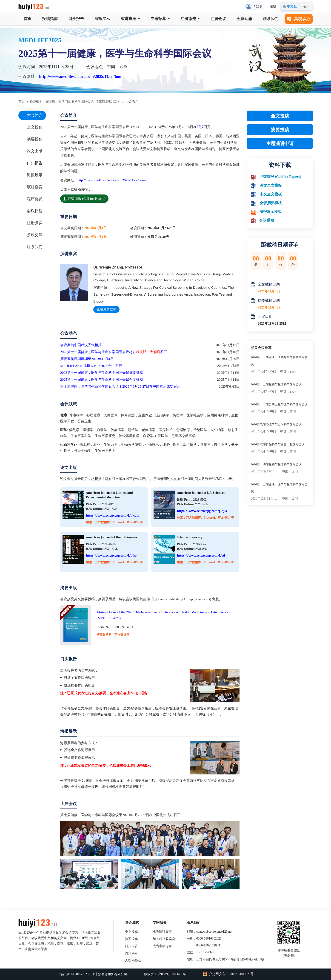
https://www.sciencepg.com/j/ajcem (113, 516)
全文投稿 (35, 127)
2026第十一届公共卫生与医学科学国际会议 (279, 404)
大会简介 (35, 115)
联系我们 (271, 19)
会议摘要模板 (271, 203)
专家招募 (160, 19)
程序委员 (35, 199)
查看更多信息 (106, 309)
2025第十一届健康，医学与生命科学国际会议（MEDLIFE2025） (75, 101)
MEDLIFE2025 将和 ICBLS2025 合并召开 (91, 366)
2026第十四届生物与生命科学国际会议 (276, 464)
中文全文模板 (271, 194)
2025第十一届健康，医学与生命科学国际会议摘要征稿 (102, 373)
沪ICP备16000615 (170, 974)
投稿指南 (50, 19)
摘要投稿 (35, 139)
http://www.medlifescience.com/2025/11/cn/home (82, 77)
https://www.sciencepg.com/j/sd (201, 556)
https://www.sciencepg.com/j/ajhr (111, 556)
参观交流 (35, 235)
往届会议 (218, 19)
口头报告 (76, 19)
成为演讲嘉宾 (162, 932)
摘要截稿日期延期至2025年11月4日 (87, 359)
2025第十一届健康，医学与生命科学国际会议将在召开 (114, 352)
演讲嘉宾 (130, 19)
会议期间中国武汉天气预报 (81, 345)
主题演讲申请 (280, 143)
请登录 (254, 7)
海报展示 (102, 19)
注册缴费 (190, 19)
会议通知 (267, 220)
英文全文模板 (271, 185)
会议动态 (244, 19)
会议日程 (35, 211)
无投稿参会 (133, 960)
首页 (28, 19)
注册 (273, 6)
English (305, 6)
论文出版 (35, 151)
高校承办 (299, 19)
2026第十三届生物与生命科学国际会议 (276, 384)
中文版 (292, 6)
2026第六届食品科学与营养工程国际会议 (278, 444)
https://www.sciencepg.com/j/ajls (202, 511)
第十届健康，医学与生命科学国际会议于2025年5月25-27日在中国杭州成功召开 (120, 386)
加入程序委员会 (164, 939)
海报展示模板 (271, 212)
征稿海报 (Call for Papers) (84, 199)
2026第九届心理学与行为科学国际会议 (276, 424)
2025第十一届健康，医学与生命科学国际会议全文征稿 (102, 380)
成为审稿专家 (162, 946)
